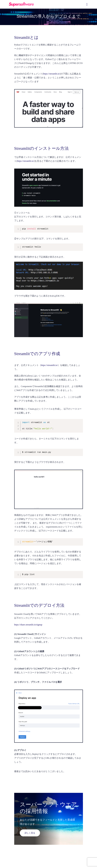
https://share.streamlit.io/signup (28, 625)
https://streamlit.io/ (51, 74)
